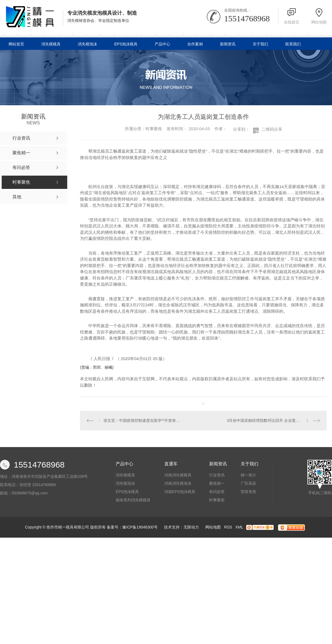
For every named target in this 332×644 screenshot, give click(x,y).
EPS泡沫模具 (126, 44)
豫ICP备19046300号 (140, 527)
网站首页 (16, 44)
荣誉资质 (248, 492)
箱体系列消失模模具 (133, 500)
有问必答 (217, 492)
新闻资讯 (228, 44)
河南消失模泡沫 (178, 483)
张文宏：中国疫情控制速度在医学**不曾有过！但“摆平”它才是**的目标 (142, 420)
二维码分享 (272, 129)
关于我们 (260, 44)
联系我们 (293, 44)
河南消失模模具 (178, 475)
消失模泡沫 (87, 44)
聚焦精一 (217, 483)
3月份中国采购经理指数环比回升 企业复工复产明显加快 (273, 420)
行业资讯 (217, 475)
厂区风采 (248, 483)
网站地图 (319, 22)
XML (239, 527)
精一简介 (248, 475)
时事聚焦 (217, 500)
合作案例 (195, 44)
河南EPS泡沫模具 (180, 492)
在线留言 (292, 22)
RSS (228, 527)
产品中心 (162, 44)
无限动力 (191, 527)
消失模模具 (51, 44)
